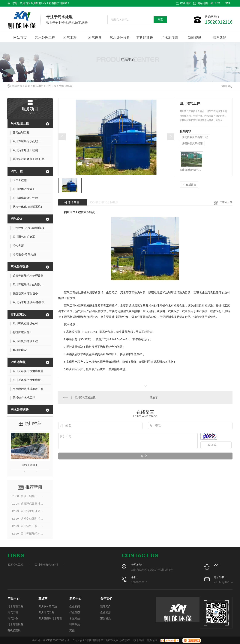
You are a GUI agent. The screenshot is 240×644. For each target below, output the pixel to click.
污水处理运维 (20, 410)
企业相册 (106, 612)
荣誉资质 (106, 618)
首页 (27, 86)
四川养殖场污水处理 (46, 565)
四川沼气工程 (72, 212)
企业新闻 (75, 606)
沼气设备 (95, 38)
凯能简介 (106, 606)
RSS (217, 3)
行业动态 (75, 612)
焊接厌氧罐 (66, 86)
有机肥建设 (145, 38)
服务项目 (38, 86)
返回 (226, 86)
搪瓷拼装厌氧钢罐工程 (195, 137)
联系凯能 (220, 38)
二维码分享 (226, 202)
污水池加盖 (170, 38)
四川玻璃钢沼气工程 (192, 170)
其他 (72, 630)
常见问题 (75, 618)
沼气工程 (70, 38)
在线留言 (185, 3)
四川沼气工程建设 (85, 398)
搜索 (160, 20)
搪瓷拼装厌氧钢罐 (192, 143)
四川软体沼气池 (48, 606)
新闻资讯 (195, 38)
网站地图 (203, 3)
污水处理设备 (120, 38)
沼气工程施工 (30, 465)
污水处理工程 (45, 38)
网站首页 (20, 38)
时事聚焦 (75, 624)
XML (228, 3)
